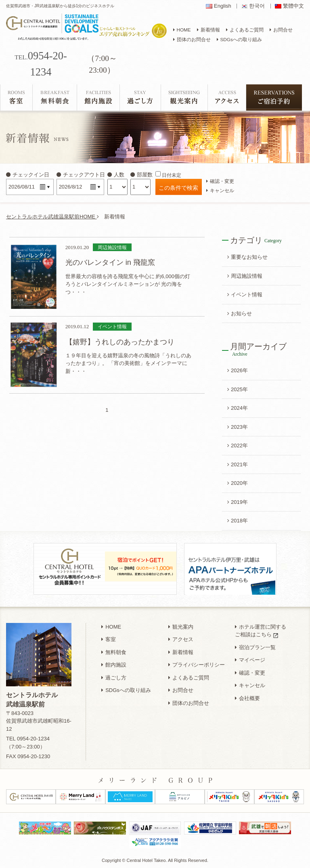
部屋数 (141, 175)
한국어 (257, 6)
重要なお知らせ (247, 257)
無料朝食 (114, 652)
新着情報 (181, 652)
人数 (116, 175)
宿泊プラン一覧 (255, 647)
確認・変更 (220, 181)
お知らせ (240, 313)
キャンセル (220, 190)
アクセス (181, 639)
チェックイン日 (28, 175)
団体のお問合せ (189, 703)
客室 (109, 639)
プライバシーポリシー (197, 665)
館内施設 (114, 665)
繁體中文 (293, 6)
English (223, 6)
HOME (111, 627)
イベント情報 (245, 295)
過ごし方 (114, 678)
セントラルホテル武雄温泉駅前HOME (52, 217)
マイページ (250, 660)
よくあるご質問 (189, 678)
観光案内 (181, 627)
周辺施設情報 (245, 276)
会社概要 (247, 698)
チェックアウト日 (81, 175)
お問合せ (181, 690)
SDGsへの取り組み (126, 690)
